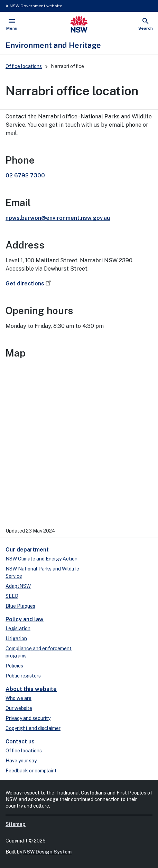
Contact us (20, 742)
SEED (12, 596)
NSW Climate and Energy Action (41, 559)
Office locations (24, 66)
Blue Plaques (20, 606)
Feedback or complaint (31, 771)
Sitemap (16, 824)
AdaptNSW (18, 586)
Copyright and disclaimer (33, 728)
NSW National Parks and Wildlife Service (42, 572)
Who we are (18, 698)
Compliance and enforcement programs (39, 652)
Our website (19, 708)
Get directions (29, 284)
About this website (31, 689)
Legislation (18, 628)
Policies (14, 666)
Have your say (21, 761)
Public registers (23, 676)
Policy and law (25, 619)
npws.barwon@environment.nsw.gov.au (58, 218)
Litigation (16, 638)
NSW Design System (47, 852)
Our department (27, 550)
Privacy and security (28, 718)
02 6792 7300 (25, 175)
